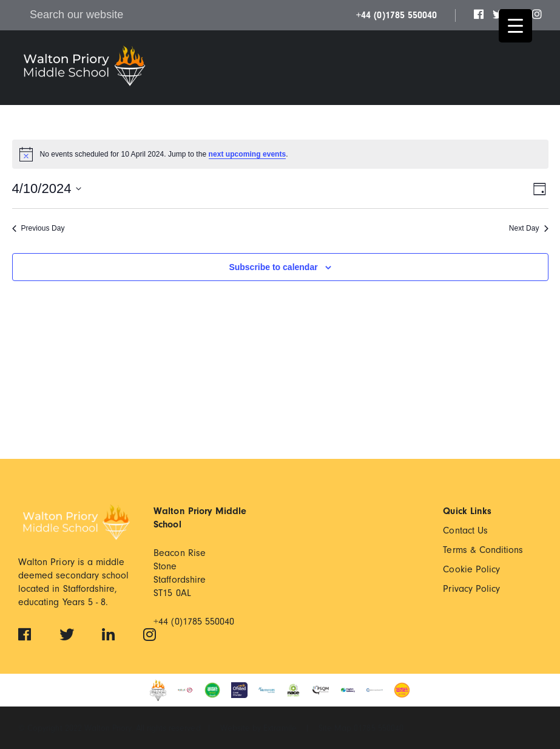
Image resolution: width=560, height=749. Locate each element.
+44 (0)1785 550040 (396, 15)
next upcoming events (248, 154)
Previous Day (39, 228)
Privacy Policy (471, 589)
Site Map (336, 728)
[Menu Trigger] (515, 26)
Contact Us (465, 530)
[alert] (280, 154)
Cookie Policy (471, 569)
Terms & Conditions (483, 550)
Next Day (529, 228)
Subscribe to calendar (273, 267)
